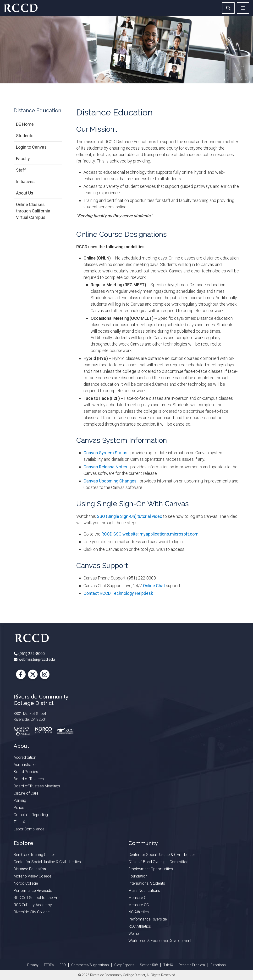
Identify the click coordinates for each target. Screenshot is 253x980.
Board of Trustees (29, 779)
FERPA (49, 965)
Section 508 (149, 965)
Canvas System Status (105, 453)
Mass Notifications (144, 891)
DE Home (25, 124)
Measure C (137, 898)
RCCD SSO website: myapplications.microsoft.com (150, 534)
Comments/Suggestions (90, 965)
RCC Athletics (140, 926)
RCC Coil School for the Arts (37, 898)
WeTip (134, 934)
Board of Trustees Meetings (37, 786)
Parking (20, 800)
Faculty (23, 159)
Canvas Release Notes (105, 467)
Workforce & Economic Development (160, 941)
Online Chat (154, 586)
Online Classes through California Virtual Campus (33, 211)
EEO (63, 965)
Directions (218, 965)
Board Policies (26, 772)
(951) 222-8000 (31, 654)
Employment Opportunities (151, 869)
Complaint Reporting (31, 815)
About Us (25, 193)
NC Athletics (139, 912)
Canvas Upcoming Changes (110, 481)
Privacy (33, 965)
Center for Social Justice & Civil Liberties (47, 862)
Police (19, 808)
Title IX (19, 822)
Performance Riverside (33, 891)
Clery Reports (124, 965)
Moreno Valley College (33, 876)
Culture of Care (26, 793)
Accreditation (25, 757)
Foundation (138, 876)
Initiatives (25, 181)
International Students (147, 883)
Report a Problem (192, 965)
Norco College (26, 883)
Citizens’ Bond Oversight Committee (158, 862)
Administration (26, 765)
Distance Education (30, 869)
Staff (21, 170)
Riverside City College (32, 912)
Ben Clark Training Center (34, 855)
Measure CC (139, 905)
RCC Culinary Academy (33, 905)
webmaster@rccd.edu (36, 659)
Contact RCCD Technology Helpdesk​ (118, 593)
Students (25, 136)
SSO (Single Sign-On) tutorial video (129, 516)
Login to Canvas (31, 147)
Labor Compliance (29, 829)
